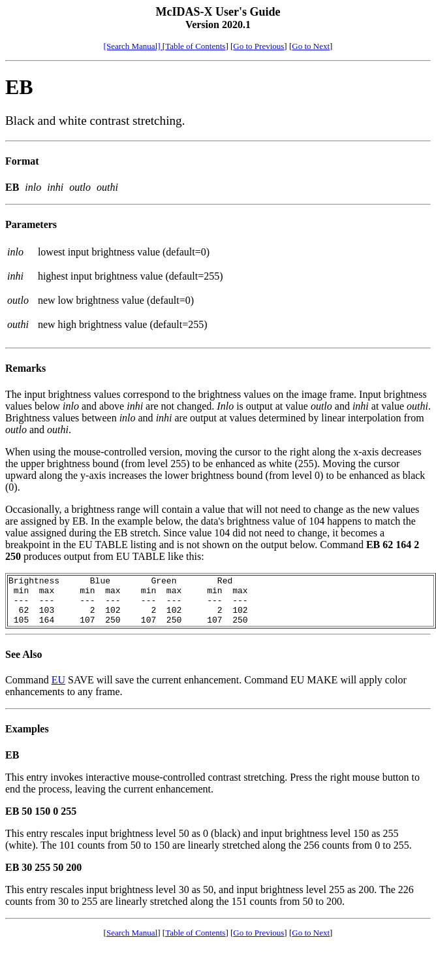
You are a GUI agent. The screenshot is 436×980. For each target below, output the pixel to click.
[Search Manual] (133, 46)
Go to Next (311, 46)
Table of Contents (195, 46)
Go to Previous (258, 46)
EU (58, 690)
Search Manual (132, 942)
